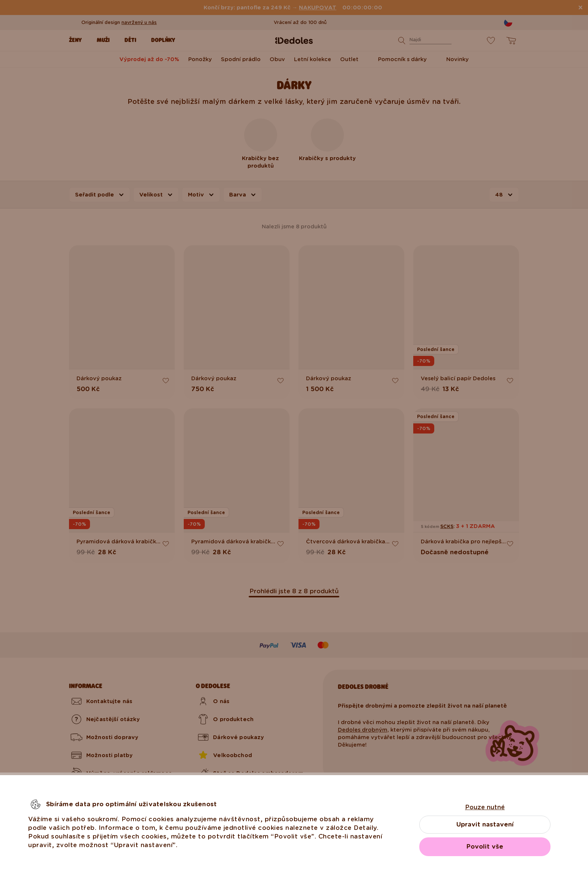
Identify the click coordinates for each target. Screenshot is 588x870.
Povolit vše (485, 847)
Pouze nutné (485, 807)
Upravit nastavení (485, 824)
